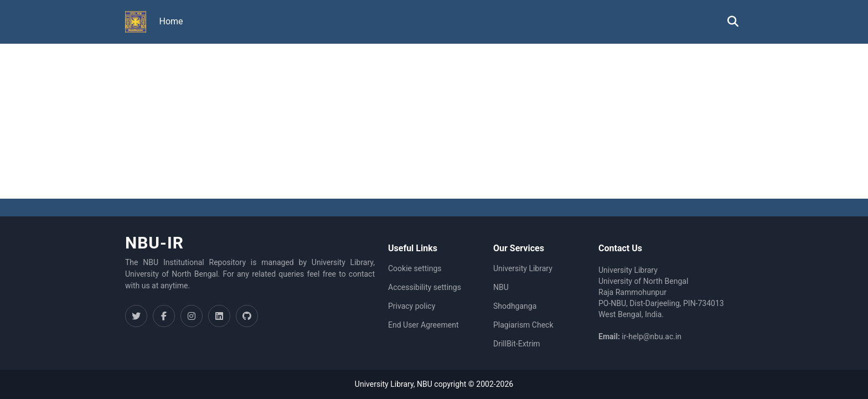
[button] (136, 22)
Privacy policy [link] (412, 306)
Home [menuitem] (171, 21)
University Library (523, 268)
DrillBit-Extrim (517, 344)
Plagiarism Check (523, 325)
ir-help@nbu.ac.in (652, 336)
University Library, (386, 384)
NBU (501, 287)
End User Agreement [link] (423, 325)
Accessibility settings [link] (425, 287)
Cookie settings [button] (415, 268)
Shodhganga (515, 306)
